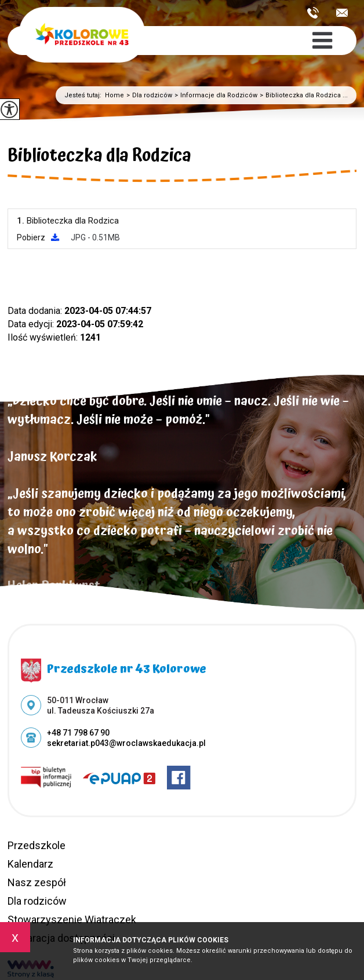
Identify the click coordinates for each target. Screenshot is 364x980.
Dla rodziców (148, 95)
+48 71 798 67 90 (313, 13)
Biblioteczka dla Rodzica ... (303, 95)
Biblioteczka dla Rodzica (99, 158)
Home (114, 95)
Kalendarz (30, 864)
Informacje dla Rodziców (215, 95)
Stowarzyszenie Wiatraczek (72, 919)
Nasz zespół (37, 882)
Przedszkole (37, 845)
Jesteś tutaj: (85, 95)
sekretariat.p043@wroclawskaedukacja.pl (342, 13)
